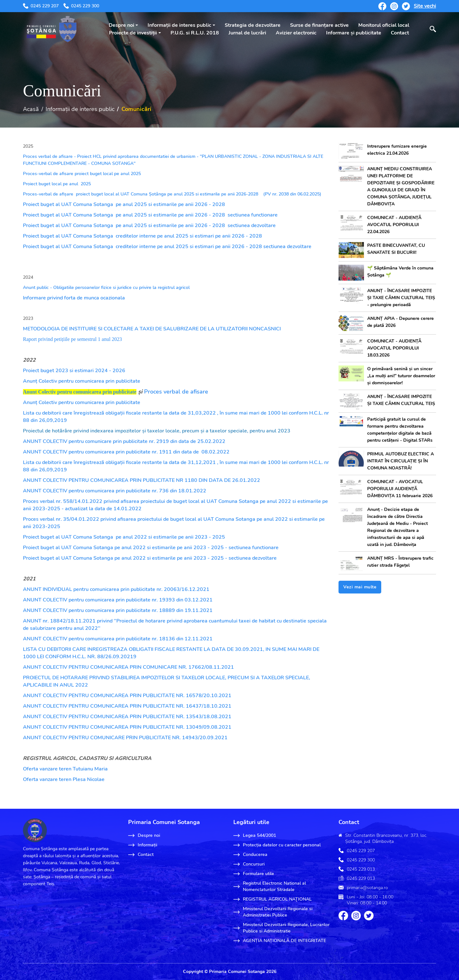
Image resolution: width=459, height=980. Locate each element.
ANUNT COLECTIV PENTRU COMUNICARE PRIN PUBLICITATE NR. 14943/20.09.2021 (125, 738)
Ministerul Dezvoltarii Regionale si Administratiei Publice (273, 912)
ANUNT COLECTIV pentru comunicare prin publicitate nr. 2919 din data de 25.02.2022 (124, 441)
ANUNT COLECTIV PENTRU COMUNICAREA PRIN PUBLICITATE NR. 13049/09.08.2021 (127, 727)
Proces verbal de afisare (176, 392)
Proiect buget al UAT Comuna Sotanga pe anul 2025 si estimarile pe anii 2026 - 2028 (124, 204)
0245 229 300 (81, 6)
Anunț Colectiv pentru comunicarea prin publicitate (82, 381)
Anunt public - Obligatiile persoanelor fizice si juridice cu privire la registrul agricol (106, 287)
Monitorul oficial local (384, 25)
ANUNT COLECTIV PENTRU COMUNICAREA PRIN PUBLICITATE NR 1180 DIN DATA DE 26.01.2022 (142, 480)
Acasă (31, 109)
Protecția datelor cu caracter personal (277, 845)
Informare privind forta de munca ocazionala (74, 298)
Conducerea (250, 855)
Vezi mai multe (360, 587)
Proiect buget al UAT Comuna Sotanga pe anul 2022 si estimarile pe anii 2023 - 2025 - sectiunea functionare (151, 548)
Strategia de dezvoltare (253, 25)
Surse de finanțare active (319, 25)
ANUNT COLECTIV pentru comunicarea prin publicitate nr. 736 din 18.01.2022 (115, 491)
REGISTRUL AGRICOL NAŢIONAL (273, 899)
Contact (400, 33)
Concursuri (249, 864)
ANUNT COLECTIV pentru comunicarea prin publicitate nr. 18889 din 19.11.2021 (118, 610)
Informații (143, 845)
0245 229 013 (361, 869)
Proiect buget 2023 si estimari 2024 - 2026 (74, 371)
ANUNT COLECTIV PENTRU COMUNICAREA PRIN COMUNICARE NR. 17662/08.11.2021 (128, 667)
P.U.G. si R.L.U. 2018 (195, 33)
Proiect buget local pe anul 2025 (58, 184)
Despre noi (121, 25)
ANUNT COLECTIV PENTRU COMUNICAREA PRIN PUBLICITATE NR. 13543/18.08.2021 (127, 717)
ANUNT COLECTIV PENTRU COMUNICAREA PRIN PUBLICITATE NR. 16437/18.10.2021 (127, 706)
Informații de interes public (179, 25)
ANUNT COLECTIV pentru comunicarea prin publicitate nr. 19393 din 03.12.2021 (118, 600)
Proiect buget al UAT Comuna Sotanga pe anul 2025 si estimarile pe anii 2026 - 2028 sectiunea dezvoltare (149, 225)
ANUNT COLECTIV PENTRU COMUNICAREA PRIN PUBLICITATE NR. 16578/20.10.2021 (127, 696)
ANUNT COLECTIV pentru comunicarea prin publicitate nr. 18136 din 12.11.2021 (118, 639)
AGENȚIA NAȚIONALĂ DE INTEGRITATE (280, 941)
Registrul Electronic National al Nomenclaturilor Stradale (270, 886)
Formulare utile (254, 874)
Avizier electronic (296, 33)
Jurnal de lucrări (247, 33)
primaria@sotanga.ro (367, 888)
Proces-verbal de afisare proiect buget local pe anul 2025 (82, 174)
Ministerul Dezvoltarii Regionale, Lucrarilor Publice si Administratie (281, 928)
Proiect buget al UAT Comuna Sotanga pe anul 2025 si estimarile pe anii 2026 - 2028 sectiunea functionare (150, 215)
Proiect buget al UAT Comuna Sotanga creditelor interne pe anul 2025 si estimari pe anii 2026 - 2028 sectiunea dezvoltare (168, 247)
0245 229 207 (41, 6)
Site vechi (425, 6)
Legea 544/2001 (255, 836)
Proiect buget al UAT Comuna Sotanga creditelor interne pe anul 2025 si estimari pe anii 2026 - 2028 (142, 236)
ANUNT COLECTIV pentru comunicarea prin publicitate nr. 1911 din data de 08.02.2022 (126, 452)
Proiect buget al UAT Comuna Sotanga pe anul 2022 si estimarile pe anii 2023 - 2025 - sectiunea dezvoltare (150, 558)
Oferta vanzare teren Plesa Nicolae (64, 779)
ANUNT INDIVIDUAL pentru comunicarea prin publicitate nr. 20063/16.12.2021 (116, 589)
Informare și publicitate (354, 33)
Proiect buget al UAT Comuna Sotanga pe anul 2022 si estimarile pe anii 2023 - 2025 (124, 537)
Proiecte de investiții (133, 33)
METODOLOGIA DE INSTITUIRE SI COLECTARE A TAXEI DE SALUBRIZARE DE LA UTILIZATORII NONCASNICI (152, 329)
